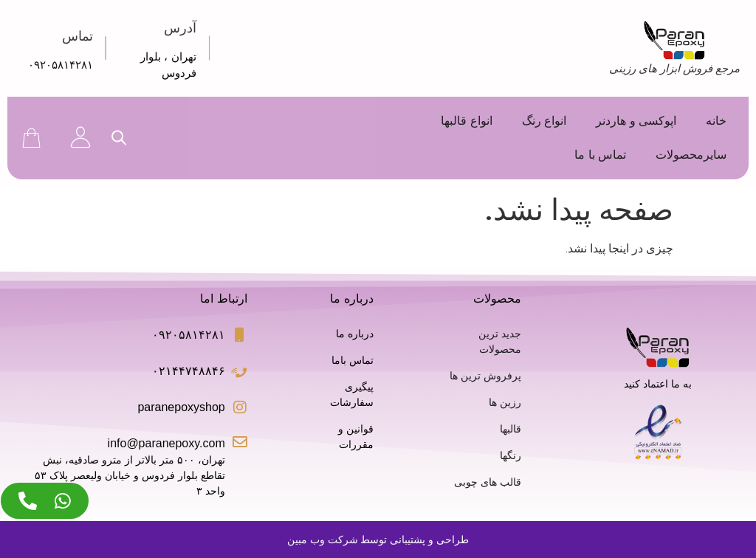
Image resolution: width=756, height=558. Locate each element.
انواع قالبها (466, 121)
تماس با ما (600, 155)
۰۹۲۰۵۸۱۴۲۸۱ (61, 65)
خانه (716, 121)
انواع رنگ (544, 121)
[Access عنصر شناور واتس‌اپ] (63, 501)
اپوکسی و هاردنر (636, 121)
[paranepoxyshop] (240, 407)
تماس (78, 36)
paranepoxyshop (181, 407)
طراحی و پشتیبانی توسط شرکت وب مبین (378, 540)
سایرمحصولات (691, 155)
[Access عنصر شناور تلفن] (28, 501)
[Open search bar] (119, 138)
